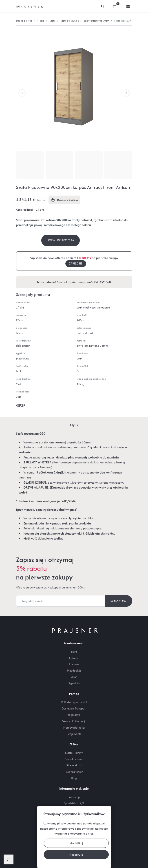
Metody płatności (74, 728)
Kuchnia (74, 664)
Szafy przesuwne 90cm (97, 21)
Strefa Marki (74, 765)
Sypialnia (74, 683)
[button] (103, 6)
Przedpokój (74, 671)
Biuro (74, 652)
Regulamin (74, 715)
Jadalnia (74, 658)
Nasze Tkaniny (74, 753)
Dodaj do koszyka (61, 240)
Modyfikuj (76, 843)
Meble (41, 21)
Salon (74, 677)
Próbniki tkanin (74, 772)
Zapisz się (76, 263)
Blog (74, 778)
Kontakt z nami (74, 759)
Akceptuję (76, 855)
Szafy (52, 21)
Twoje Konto (74, 734)
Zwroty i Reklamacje (74, 721)
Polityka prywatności (74, 702)
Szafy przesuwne (70, 21)
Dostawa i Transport (74, 708)
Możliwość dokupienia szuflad (43, 538)
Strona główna (24, 21)
